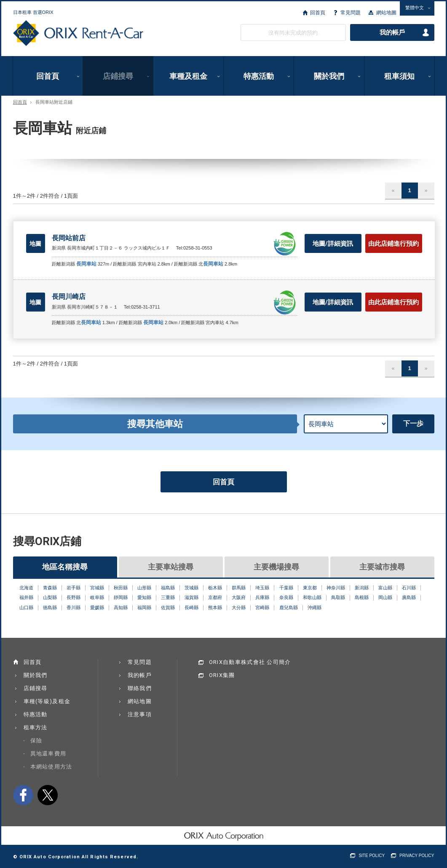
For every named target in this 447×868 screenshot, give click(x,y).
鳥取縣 (338, 597)
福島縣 (168, 588)
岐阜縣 (97, 597)
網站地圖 (386, 13)
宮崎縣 (262, 607)
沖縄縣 (315, 607)
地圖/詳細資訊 (333, 244)
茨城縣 (191, 588)
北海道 (26, 588)
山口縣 (26, 607)
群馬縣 (239, 588)
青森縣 (50, 588)
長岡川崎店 (69, 297)
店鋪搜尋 (118, 76)
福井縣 (26, 597)
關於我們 (329, 76)
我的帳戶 (392, 32)
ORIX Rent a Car (78, 33)
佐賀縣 (168, 607)
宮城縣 (97, 588)
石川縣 (409, 588)
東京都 (310, 588)
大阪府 (239, 597)
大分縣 (239, 607)
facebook (23, 795)
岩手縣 (74, 588)
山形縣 (144, 588)
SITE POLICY (372, 856)
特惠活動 (259, 76)
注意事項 (140, 714)
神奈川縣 (336, 588)
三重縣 (168, 597)
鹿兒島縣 (289, 607)
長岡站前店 (69, 238)
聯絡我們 (140, 688)
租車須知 (399, 76)
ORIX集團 (222, 675)
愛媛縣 (97, 607)
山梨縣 (50, 597)
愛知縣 (144, 597)
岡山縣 (385, 597)
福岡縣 (144, 607)
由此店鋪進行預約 (393, 244)
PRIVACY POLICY (417, 856)
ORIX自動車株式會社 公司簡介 (250, 662)
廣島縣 (409, 597)
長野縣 (74, 597)
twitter (48, 795)
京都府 (215, 597)
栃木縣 (215, 588)
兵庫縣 (262, 597)
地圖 (35, 244)
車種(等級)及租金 (47, 701)
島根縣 (362, 597)
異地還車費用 (48, 754)
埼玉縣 (262, 588)
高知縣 (121, 607)
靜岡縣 (121, 597)
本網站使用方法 (51, 767)
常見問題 (351, 13)
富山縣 (385, 588)
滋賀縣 (191, 597)
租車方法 (36, 727)
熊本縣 (215, 607)
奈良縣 (286, 597)
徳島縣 (50, 607)
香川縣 (74, 607)
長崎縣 (191, 607)
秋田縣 (121, 588)
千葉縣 (286, 588)
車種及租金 (188, 76)
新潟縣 (362, 588)
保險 (36, 740)
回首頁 (318, 13)
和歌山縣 (312, 597)
